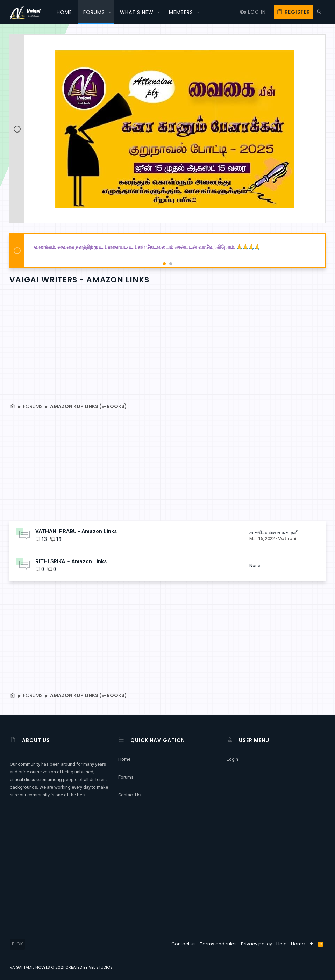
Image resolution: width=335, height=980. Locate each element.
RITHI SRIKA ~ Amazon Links (71, 561)
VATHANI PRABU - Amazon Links (76, 531)
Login (232, 759)
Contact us (129, 795)
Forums (126, 777)
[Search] (319, 12)
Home (124, 759)
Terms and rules (218, 944)
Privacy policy (256, 944)
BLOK (17, 944)
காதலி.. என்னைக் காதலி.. (275, 532)
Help (281, 944)
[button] (110, 12)
